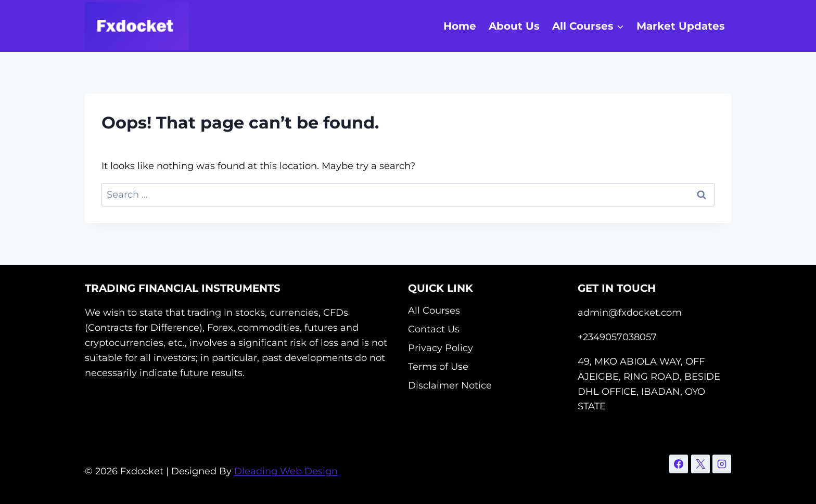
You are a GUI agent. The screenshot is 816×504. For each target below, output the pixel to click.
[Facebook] (679, 464)
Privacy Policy (441, 348)
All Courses (434, 311)
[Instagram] (722, 464)
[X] (700, 464)
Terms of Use (438, 367)
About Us (514, 26)
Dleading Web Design (286, 471)
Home (460, 26)
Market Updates (681, 26)
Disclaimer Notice (450, 385)
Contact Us (434, 329)
